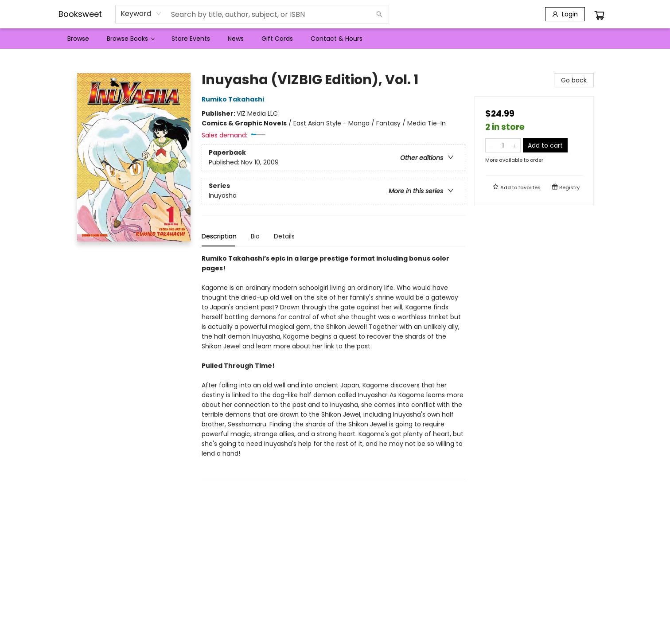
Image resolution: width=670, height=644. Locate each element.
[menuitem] (78, 39)
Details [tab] (284, 236)
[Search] (379, 14)
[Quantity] (503, 145)
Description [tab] (219, 236)
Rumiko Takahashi (234, 99)
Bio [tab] (255, 236)
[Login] (565, 14)
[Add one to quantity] (515, 145)
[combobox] (141, 14)
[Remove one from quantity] (491, 145)
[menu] (335, 39)
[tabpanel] (333, 366)
